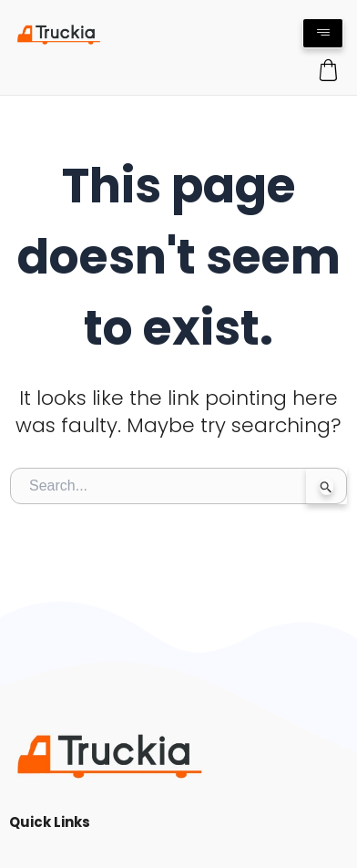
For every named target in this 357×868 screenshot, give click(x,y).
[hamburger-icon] (323, 33)
